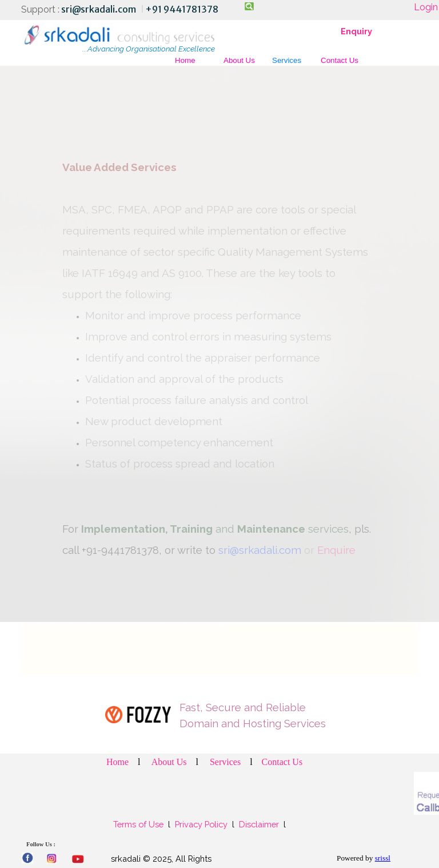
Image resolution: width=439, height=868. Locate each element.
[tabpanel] (129, 9)
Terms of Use (139, 824)
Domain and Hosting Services (253, 723)
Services (287, 60)
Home (185, 60)
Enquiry (356, 31)
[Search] (248, 6)
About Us (239, 60)
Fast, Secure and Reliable (243, 707)
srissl (383, 858)
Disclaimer (259, 824)
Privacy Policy (201, 824)
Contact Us (340, 60)
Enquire (336, 550)
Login (426, 7)
